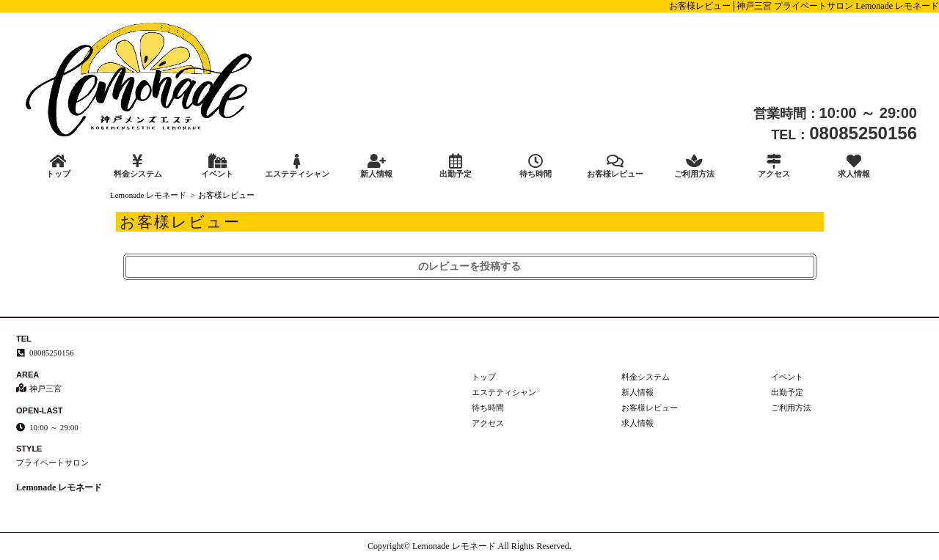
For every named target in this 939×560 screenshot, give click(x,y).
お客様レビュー (615, 166)
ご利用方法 (695, 166)
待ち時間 (536, 166)
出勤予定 (456, 166)
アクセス (774, 166)
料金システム (137, 166)
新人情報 (376, 166)
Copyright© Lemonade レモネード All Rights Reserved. (469, 546)
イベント (217, 166)
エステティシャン (296, 166)
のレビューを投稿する (469, 266)
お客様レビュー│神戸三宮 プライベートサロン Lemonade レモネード (804, 6)
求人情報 (854, 166)
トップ (58, 166)
